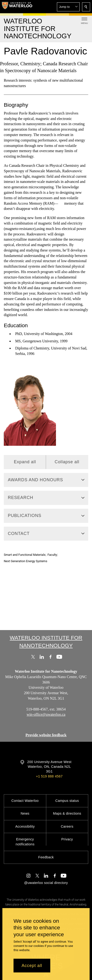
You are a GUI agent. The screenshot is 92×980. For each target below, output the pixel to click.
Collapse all (67, 462)
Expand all (25, 462)
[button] (68, 7)
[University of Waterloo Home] (17, 7)
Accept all (32, 966)
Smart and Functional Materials (25, 555)
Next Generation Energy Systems (25, 561)
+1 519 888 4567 (49, 776)
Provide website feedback (46, 735)
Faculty (52, 555)
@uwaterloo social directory (46, 883)
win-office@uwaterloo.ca (46, 714)
